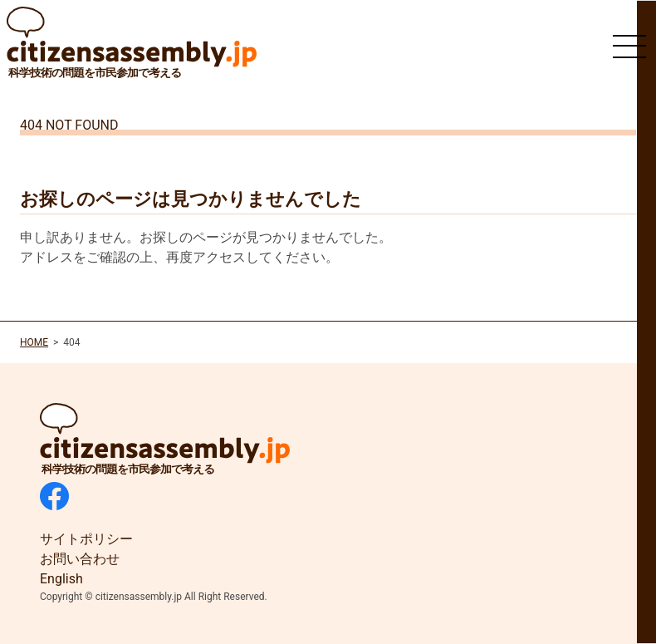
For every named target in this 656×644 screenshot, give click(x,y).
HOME (34, 342)
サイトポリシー (86, 539)
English (61, 579)
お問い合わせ (80, 559)
